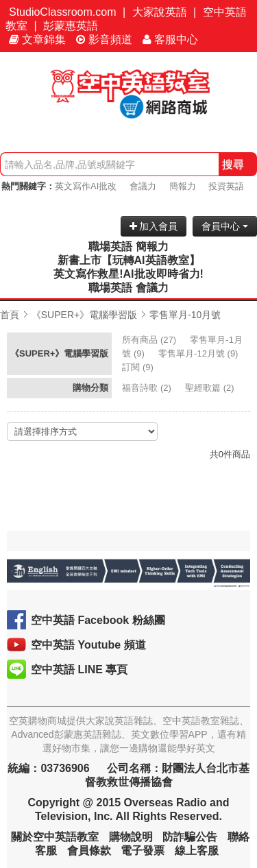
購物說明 (131, 837)
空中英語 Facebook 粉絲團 (98, 620)
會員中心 (225, 226)
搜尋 (233, 164)
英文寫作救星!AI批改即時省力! (128, 274)
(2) (148, 388)
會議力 (143, 186)
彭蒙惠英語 (71, 26)
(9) (199, 353)
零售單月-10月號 (185, 315)
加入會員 (154, 226)
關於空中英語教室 (55, 837)
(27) (150, 340)
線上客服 (197, 851)
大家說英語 (160, 12)
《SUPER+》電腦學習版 (84, 315)
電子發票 (143, 851)
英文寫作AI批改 (86, 186)
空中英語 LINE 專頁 (79, 670)
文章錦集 (37, 39)
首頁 (10, 315)
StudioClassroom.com (63, 12)
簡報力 (183, 186)
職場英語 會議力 (128, 288)
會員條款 (89, 851)
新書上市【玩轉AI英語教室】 (129, 260)
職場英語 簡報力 (128, 246)
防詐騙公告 (190, 837)
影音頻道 (104, 39)
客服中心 (170, 39)
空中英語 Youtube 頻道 (88, 645)
